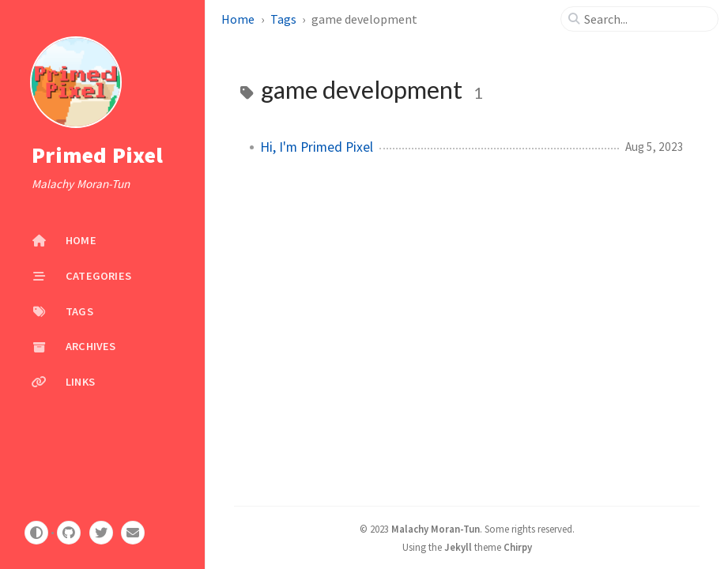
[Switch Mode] (36, 533)
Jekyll (458, 547)
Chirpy (518, 547)
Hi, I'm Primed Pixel (317, 147)
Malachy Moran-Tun (436, 529)
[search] (646, 19)
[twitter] (101, 533)
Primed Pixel (97, 155)
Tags (285, 19)
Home (239, 19)
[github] (69, 533)
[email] (133, 533)
